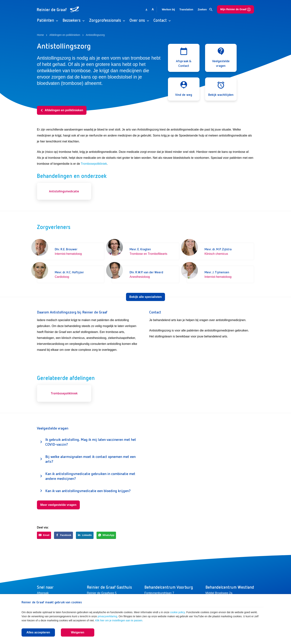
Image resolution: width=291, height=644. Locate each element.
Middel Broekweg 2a (219, 593)
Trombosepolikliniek (94, 164)
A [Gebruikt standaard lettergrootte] (147, 10)
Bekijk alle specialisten (145, 297)
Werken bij (168, 9)
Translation (186, 9)
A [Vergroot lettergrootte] (153, 9)
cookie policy (178, 612)
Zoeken (205, 10)
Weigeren (78, 632)
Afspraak (43, 593)
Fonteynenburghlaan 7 (159, 593)
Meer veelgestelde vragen (58, 505)
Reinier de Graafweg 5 (102, 593)
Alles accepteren (38, 632)
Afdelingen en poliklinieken (62, 110)
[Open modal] (184, 58)
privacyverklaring (107, 616)
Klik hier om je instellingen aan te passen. (119, 620)
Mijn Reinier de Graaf (236, 9)
